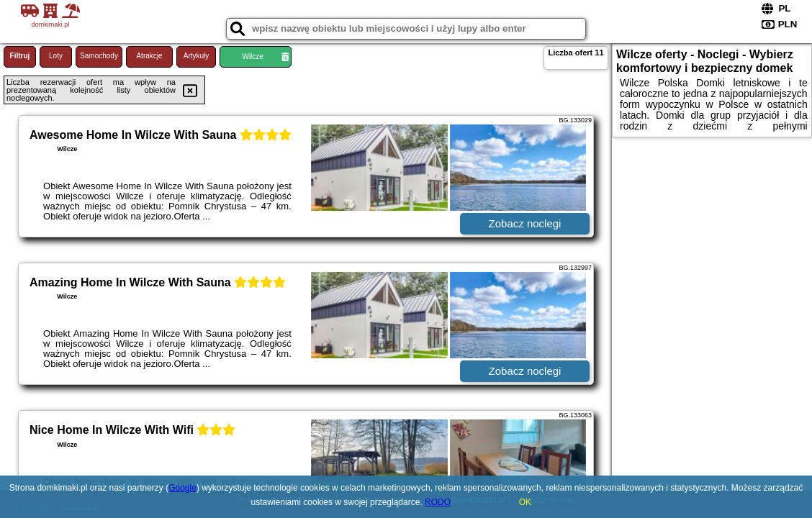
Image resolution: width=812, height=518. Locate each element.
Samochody (99, 56)
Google (182, 488)
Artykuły (197, 56)
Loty (56, 56)
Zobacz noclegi (525, 223)
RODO (438, 502)
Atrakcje (149, 56)
